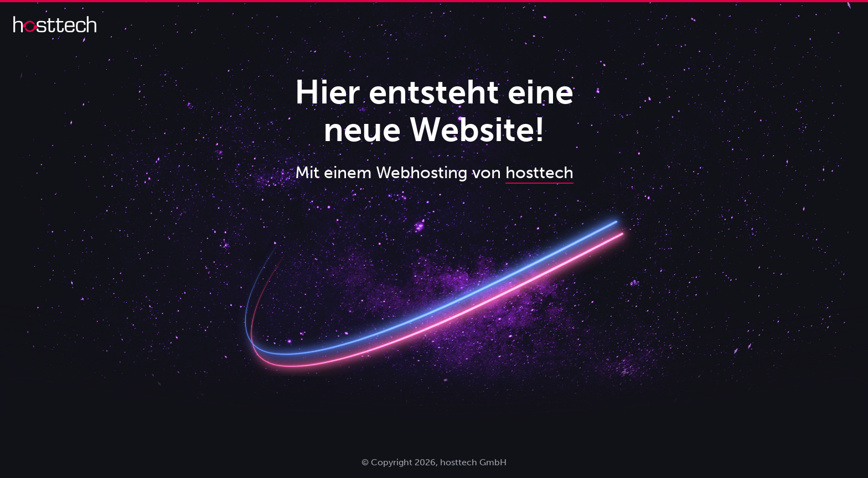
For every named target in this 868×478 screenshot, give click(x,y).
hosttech (539, 173)
